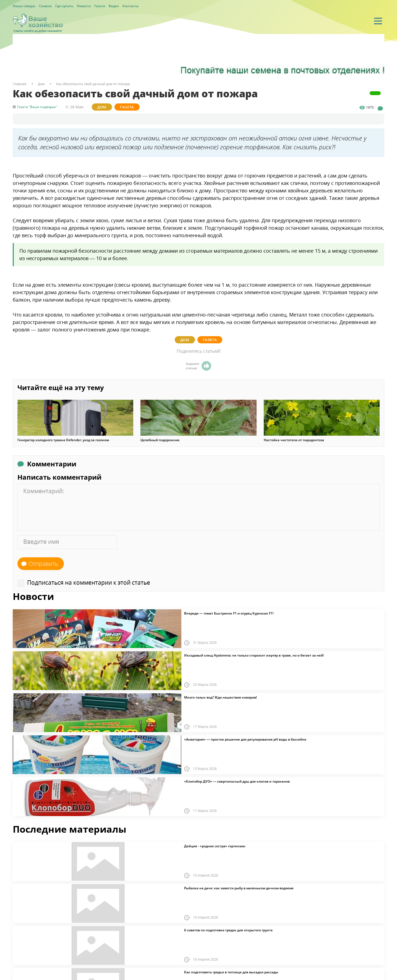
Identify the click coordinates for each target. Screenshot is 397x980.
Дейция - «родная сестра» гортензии (215, 846)
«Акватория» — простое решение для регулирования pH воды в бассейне (245, 739)
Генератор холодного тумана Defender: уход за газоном (63, 440)
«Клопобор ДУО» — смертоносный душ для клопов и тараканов (237, 782)
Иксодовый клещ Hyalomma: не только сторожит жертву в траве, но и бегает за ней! (254, 655)
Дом (102, 107)
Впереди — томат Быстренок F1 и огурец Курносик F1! (229, 613)
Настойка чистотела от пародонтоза (294, 440)
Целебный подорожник (160, 440)
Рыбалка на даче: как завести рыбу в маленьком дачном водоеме (239, 888)
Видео (114, 6)
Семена (45, 6)
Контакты (131, 6)
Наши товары (24, 6)
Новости (84, 6)
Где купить (64, 6)
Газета (100, 6)
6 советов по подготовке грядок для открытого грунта (228, 930)
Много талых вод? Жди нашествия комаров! (220, 697)
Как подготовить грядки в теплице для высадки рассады (231, 972)
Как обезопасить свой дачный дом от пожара (93, 84)
